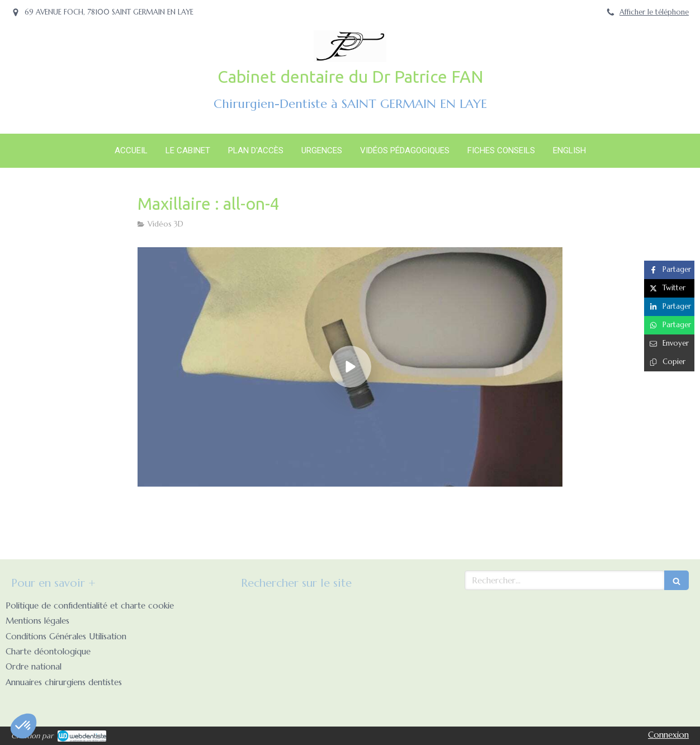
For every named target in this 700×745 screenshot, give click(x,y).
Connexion (668, 735)
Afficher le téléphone (654, 12)
